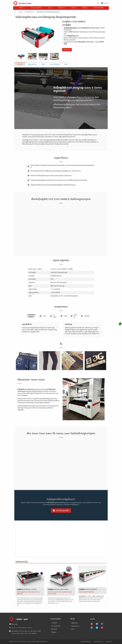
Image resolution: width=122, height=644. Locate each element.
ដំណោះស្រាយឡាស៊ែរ (37, 8)
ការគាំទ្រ (74, 8)
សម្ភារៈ (51, 8)
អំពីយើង (85, 8)
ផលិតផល (22, 8)
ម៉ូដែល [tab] (43, 64)
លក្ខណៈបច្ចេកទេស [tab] (32, 64)
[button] (61, 511)
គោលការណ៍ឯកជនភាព (98, 642)
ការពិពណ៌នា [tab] (20, 64)
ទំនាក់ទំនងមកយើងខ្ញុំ (99, 8)
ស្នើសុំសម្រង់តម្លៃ (67, 50)
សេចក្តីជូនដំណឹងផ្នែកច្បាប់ (86, 642)
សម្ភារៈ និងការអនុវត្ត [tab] (55, 64)
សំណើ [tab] (66, 64)
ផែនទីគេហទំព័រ (109, 642)
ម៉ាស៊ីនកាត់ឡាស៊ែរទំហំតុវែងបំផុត (87, 592)
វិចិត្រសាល (62, 8)
